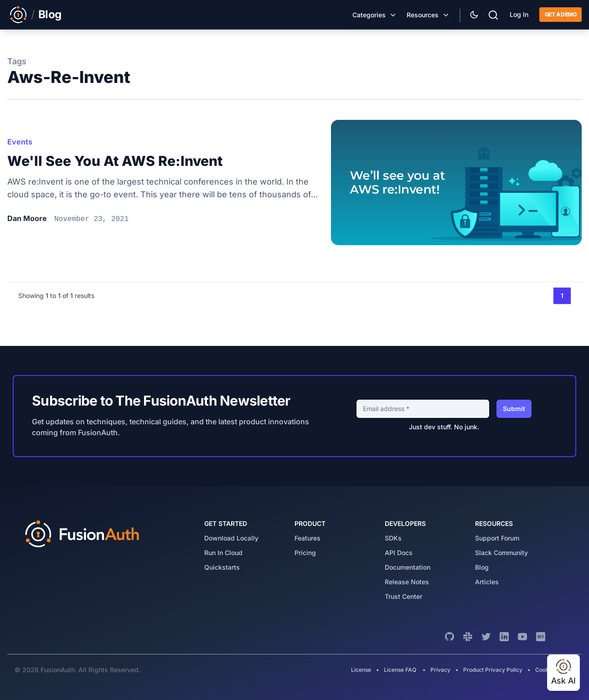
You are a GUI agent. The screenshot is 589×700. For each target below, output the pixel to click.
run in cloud (223, 553)
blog (482, 567)
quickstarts (222, 567)
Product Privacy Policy (493, 670)
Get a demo (561, 14)
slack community (501, 553)
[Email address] (423, 409)
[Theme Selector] (474, 15)
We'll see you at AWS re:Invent (115, 161)
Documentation (408, 567)
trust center (403, 596)
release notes (407, 582)
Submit (514, 409)
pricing (305, 553)
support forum (497, 538)
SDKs (393, 538)
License (362, 670)
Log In (519, 14)
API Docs (399, 553)
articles (487, 582)
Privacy (440, 670)
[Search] (493, 14)
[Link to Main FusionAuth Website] (18, 15)
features (307, 538)
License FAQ (400, 670)
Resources (423, 15)
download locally (231, 538)
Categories (369, 15)
